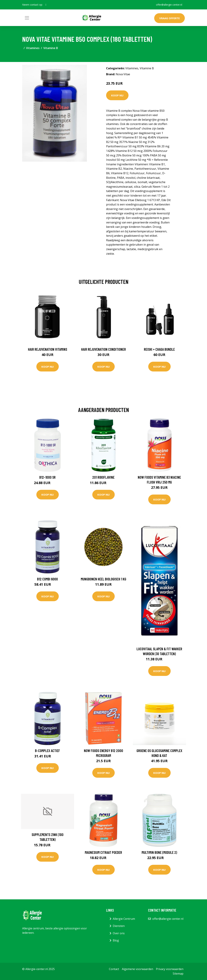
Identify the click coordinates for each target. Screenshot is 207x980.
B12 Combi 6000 (47, 579)
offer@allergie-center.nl (169, 5)
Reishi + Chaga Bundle (159, 349)
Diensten (119, 926)
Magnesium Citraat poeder (103, 852)
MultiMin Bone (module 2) (159, 852)
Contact (114, 969)
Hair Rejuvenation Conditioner (103, 349)
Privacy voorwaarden (170, 969)
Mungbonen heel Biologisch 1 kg (103, 579)
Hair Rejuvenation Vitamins (48, 349)
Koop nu (117, 95)
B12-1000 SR (47, 477)
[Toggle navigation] (27, 18)
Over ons (119, 933)
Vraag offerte (169, 18)
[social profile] (46, 5)
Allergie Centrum (124, 919)
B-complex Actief (47, 751)
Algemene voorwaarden (138, 969)
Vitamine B (51, 48)
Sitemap (178, 974)
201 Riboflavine (103, 477)
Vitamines (33, 48)
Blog (116, 940)
